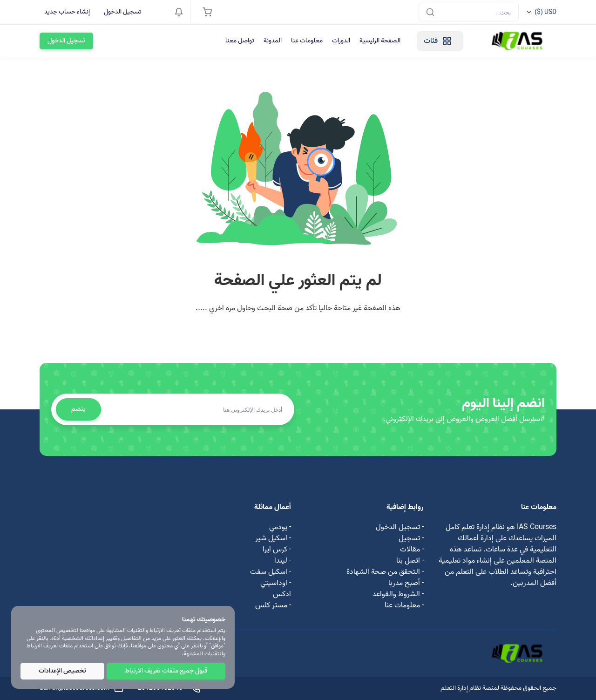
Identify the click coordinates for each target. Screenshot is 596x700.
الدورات (341, 41)
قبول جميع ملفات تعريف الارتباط (166, 671)
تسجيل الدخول (123, 12)
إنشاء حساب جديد (67, 12)
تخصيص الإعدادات (62, 671)
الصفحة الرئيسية (380, 41)
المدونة (273, 41)
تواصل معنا (240, 41)
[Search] (469, 12)
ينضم (78, 409)
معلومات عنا (307, 41)
